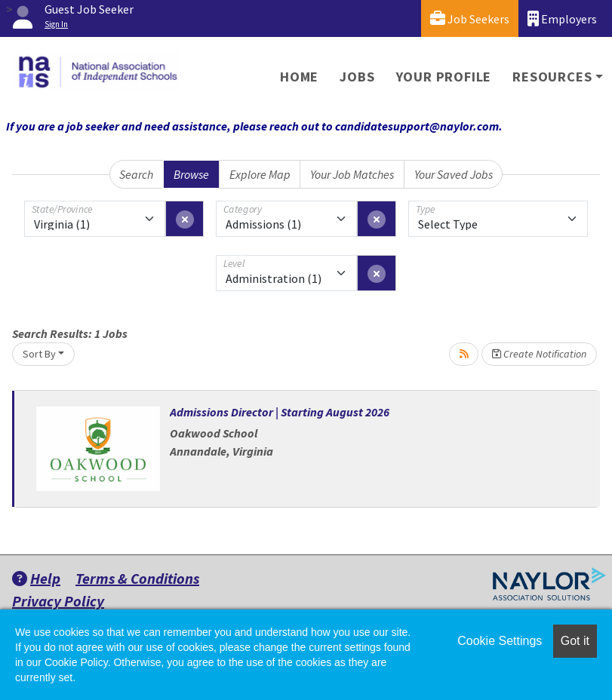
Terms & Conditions (137, 578)
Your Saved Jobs (454, 174)
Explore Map (260, 174)
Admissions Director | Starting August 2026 (280, 412)
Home (299, 77)
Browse (191, 174)
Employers (562, 18)
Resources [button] (552, 77)
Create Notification (539, 354)
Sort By (39, 354)
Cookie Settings (500, 641)
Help (36, 578)
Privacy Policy (58, 601)
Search (136, 174)
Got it (575, 641)
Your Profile (444, 77)
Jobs (357, 77)
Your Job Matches (352, 174)
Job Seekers (470, 18)
